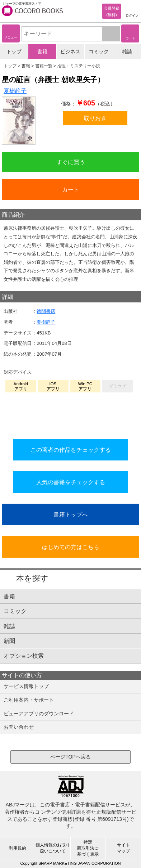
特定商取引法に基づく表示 (88, 848)
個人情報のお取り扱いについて (53, 848)
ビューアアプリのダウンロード (39, 714)
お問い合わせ (19, 727)
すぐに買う (71, 162)
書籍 (42, 51)
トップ (14, 51)
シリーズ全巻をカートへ (71, 417)
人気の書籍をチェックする (71, 482)
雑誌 (127, 51)
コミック (99, 51)
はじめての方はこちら (71, 547)
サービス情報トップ (26, 686)
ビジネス (70, 51)
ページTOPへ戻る (70, 757)
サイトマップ (123, 848)
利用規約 (18, 848)
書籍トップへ (71, 514)
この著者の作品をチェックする (71, 450)
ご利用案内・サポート (29, 700)
